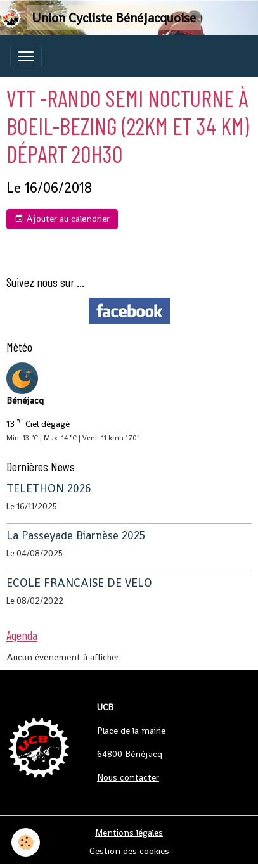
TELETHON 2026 (49, 488)
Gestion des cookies (129, 851)
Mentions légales (129, 833)
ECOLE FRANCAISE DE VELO (79, 583)
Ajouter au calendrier (62, 219)
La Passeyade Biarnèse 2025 (76, 535)
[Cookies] (26, 842)
